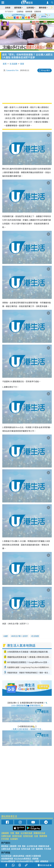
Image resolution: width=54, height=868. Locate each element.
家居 (22, 64)
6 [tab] (33, 17)
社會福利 (14, 839)
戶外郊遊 (5, 839)
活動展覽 (5, 833)
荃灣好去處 (17, 836)
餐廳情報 (43, 836)
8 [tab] (29, 19)
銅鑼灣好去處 (39, 833)
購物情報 (43, 8)
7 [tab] (26, 19)
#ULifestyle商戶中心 (25, 861)
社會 (36, 836)
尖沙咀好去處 (26, 833)
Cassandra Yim (12, 70)
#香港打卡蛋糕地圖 (33, 856)
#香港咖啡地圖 (7, 858)
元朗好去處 (6, 836)
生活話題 (13, 64)
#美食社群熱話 (18, 856)
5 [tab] (31, 17)
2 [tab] (24, 17)
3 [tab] (26, 17)
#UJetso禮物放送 (8, 861)
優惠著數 (18, 8)
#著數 (37, 861)
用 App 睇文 (45, 70)
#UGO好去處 (6, 856)
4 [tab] (29, 17)
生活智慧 (35, 636)
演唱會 (8, 8)
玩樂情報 (30, 8)
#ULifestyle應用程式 (23, 858)
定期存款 (38, 11)
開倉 (17, 833)
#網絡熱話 (44, 861)
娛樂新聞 (29, 11)
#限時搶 (35, 858)
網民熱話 (5, 846)
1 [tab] (22, 17)
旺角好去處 (28, 836)
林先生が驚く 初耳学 (20, 636)
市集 (12, 833)
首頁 (5, 64)
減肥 (6, 636)
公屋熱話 (20, 11)
